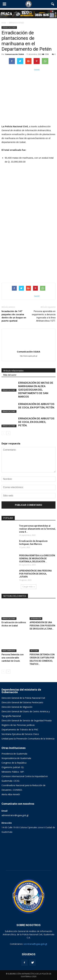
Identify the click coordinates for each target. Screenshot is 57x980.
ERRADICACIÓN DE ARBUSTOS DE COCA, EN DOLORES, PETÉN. (36, 422)
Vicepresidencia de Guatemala (16, 758)
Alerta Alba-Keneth (11, 794)
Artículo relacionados (13, 371)
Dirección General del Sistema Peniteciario (22, 702)
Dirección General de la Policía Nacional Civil (23, 698)
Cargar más (29, 587)
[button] (53, 4)
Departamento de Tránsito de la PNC (20, 730)
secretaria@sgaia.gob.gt (35, 944)
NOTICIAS (34, 651)
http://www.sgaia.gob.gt (29, 356)
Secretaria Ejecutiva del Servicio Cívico (20, 734)
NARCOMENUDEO (9, 651)
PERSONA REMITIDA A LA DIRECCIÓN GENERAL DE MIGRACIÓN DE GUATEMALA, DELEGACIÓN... (37, 559)
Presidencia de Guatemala (14, 754)
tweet (37, 70)
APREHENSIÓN (36, 619)
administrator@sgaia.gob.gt (15, 815)
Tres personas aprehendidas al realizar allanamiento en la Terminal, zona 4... (37, 529)
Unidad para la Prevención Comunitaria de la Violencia (28, 739)
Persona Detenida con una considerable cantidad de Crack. (13, 658)
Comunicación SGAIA (15, 54)
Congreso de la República (14, 763)
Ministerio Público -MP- (13, 772)
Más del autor (10, 375)
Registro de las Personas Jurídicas (18, 725)
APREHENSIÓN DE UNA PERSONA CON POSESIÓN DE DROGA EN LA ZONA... (42, 626)
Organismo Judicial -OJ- (13, 767)
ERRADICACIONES (9, 27)
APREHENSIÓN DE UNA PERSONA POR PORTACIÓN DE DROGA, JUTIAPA (35, 574)
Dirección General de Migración (17, 707)
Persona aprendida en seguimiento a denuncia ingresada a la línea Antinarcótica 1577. (44, 316)
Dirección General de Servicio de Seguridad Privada (27, 720)
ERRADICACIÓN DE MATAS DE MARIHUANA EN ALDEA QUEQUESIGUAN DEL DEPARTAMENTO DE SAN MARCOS (36, 390)
